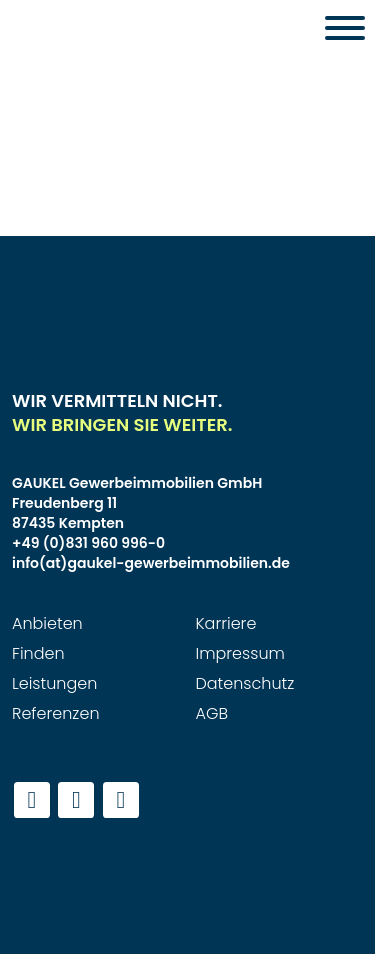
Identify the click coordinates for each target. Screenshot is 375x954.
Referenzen (56, 713)
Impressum (240, 653)
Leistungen (54, 683)
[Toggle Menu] (345, 28)
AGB (212, 713)
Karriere (226, 623)
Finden (38, 653)
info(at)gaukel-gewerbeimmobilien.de (151, 563)
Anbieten (47, 623)
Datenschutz (245, 683)
